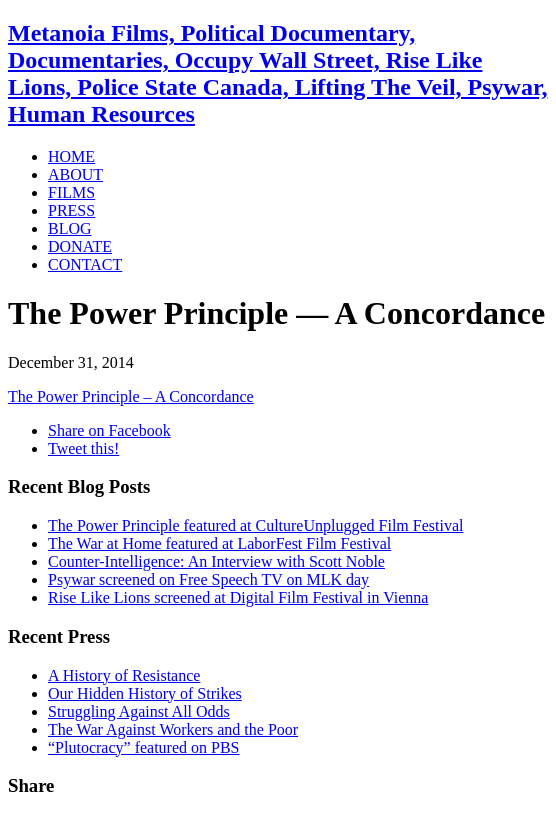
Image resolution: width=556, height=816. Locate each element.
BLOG (70, 228)
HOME (71, 156)
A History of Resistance (124, 675)
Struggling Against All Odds (139, 711)
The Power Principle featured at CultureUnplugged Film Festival (255, 525)
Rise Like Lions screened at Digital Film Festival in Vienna (238, 597)
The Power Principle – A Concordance (131, 396)
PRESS (71, 210)
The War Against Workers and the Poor (173, 729)
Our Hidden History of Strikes (145, 693)
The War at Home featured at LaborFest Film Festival (219, 543)
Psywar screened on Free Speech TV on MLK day (208, 579)
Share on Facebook (109, 430)
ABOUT (75, 174)
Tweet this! (83, 448)
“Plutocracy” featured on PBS (144, 747)
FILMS (71, 192)
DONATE (80, 246)
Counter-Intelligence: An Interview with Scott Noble (216, 561)
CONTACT (85, 264)
